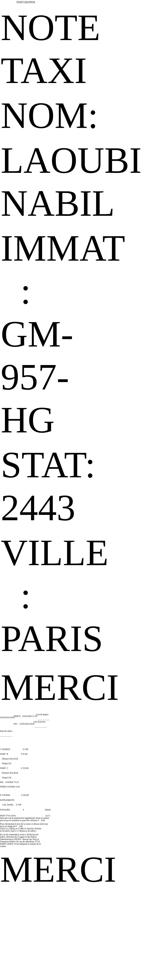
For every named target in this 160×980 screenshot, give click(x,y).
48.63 (16, 773)
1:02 (9, 763)
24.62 (16, 759)
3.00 (26, 749)
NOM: (49, 115)
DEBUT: (18, 716)
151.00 (26, 768)
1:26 (9, 778)
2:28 (18, 787)
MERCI (60, 687)
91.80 (25, 754)
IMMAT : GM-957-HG (63, 334)
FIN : (16, 724)
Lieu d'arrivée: (40, 722)
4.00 (19, 805)
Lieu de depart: (42, 714)
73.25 (16, 782)
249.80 (48, 810)
